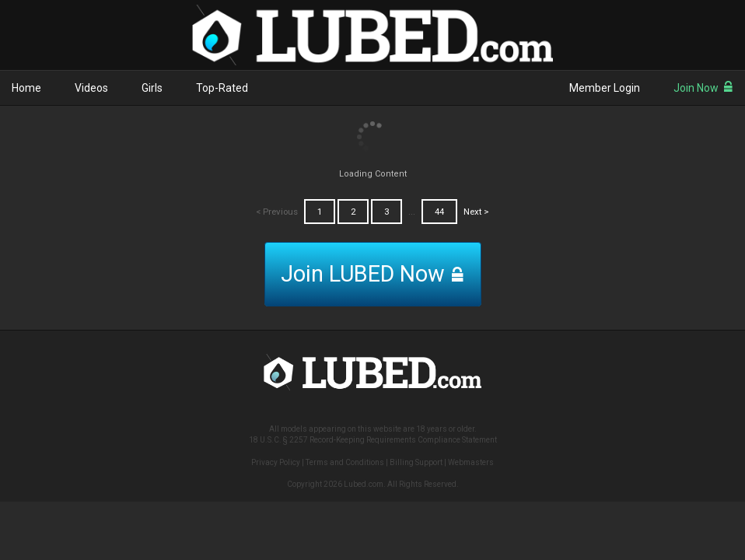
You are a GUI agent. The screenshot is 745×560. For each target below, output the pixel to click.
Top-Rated (222, 88)
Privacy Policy (276, 462)
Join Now (703, 88)
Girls (152, 88)
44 (439, 212)
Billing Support (416, 462)
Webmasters (471, 462)
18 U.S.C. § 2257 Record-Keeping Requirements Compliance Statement (373, 440)
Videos (91, 88)
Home (26, 88)
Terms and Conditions (345, 462)
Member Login (605, 88)
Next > (476, 212)
